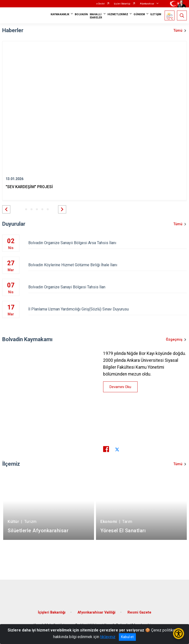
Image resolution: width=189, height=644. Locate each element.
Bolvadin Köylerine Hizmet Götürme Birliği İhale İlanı (108, 265)
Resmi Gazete (139, 612)
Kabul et (127, 637)
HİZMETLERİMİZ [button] (118, 14)
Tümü (178, 30)
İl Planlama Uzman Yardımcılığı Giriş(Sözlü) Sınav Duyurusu (108, 309)
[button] (6, 209)
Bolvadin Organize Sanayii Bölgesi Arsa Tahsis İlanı (108, 243)
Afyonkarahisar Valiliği (96, 612)
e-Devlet (101, 4)
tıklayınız (108, 637)
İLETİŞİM (156, 14)
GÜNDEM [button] (139, 14)
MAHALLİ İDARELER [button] (96, 16)
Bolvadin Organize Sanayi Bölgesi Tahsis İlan (108, 287)
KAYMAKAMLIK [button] (60, 14)
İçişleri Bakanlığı (122, 4)
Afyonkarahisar (147, 4)
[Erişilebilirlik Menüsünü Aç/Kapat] (179, 634)
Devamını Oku (120, 387)
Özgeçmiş (174, 339)
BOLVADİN (81, 14)
